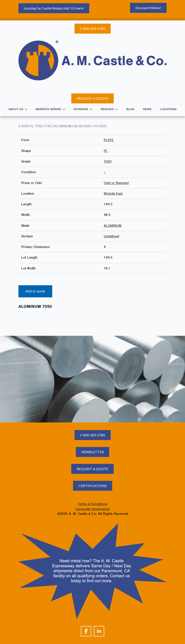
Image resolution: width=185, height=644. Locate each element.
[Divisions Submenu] (92, 109)
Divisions (81, 109)
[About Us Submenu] (27, 109)
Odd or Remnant (116, 183)
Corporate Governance (92, 509)
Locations (168, 109)
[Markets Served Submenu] (65, 109)
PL (106, 151)
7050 (108, 161)
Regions (107, 109)
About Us (16, 109)
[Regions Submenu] (118, 109)
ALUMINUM (113, 226)
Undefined (111, 236)
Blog (130, 109)
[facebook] (86, 631)
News (147, 109)
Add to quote (35, 291)
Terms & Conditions (93, 504)
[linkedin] (99, 631)
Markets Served (48, 109)
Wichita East (113, 194)
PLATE (109, 140)
